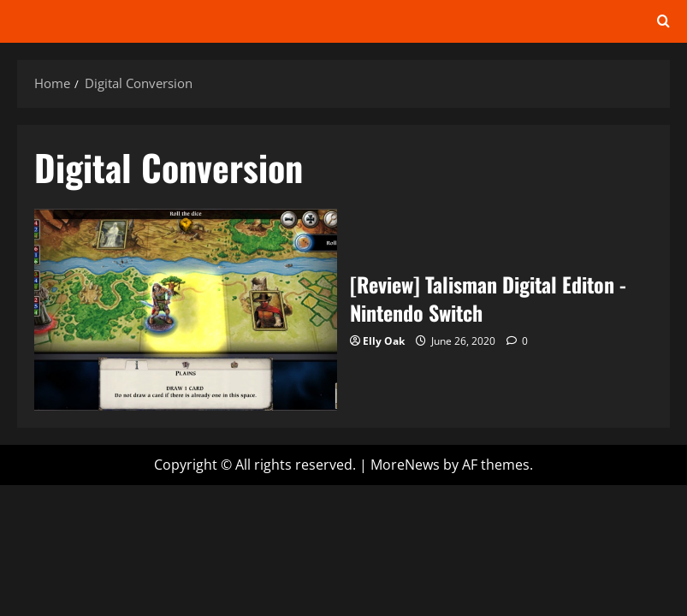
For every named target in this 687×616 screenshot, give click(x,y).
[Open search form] (663, 21)
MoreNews (405, 465)
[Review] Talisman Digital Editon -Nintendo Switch (186, 310)
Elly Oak (384, 341)
